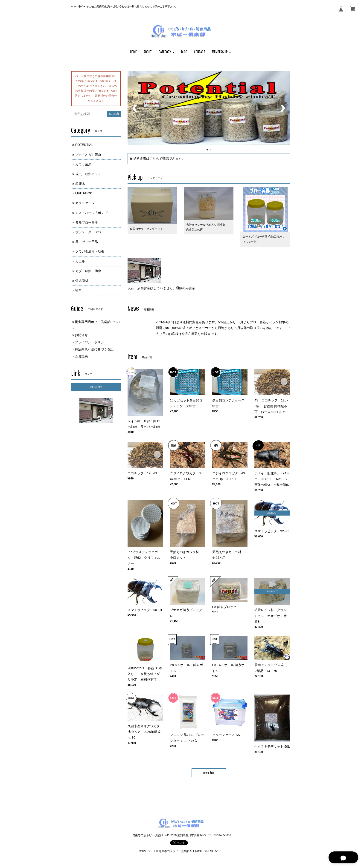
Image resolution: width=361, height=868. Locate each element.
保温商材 (82, 281)
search (114, 114)
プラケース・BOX (88, 232)
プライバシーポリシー (91, 342)
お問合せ (81, 335)
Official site (96, 387)
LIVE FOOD (84, 193)
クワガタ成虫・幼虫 (90, 251)
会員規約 (81, 356)
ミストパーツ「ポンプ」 (93, 213)
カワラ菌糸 (83, 164)
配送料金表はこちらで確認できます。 (157, 159)
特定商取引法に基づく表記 (94, 349)
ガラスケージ (85, 203)
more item (209, 773)
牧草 (79, 290)
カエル (80, 261)
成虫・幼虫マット (88, 174)
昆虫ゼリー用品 (87, 242)
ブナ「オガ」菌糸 (88, 155)
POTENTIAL (84, 145)
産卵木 (80, 184)
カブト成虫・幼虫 (88, 271)
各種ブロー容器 (87, 222)
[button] (166, 52)
